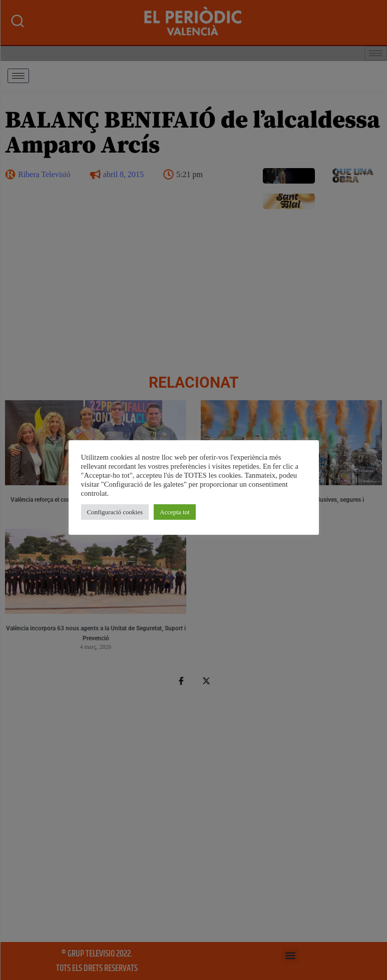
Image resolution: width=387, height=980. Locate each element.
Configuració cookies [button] (115, 512)
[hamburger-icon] (18, 76)
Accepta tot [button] (175, 512)
